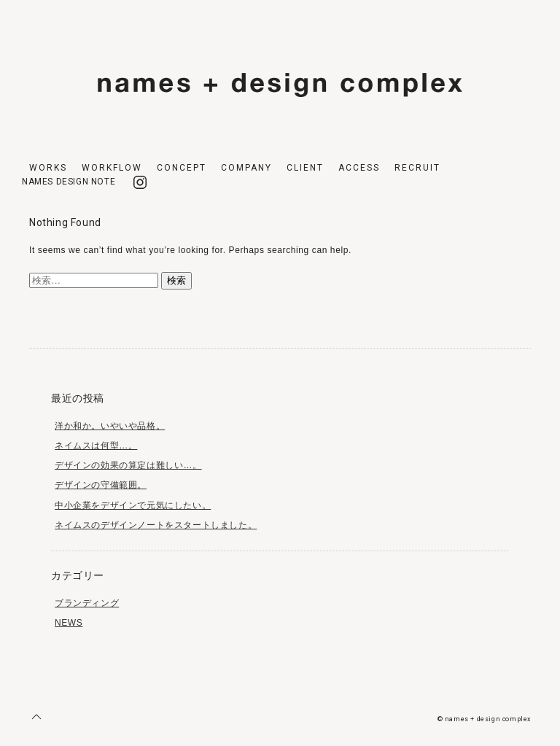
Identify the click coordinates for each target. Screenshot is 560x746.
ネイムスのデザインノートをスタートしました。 (156, 525)
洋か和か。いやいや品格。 (110, 426)
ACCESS (359, 168)
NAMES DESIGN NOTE (69, 182)
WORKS (48, 168)
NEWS (69, 623)
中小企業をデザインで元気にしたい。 (133, 505)
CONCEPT (182, 168)
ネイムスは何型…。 (96, 446)
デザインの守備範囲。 (101, 485)
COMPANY (246, 168)
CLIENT (305, 168)
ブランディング (87, 603)
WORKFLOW (112, 168)
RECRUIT (417, 168)
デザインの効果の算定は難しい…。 (128, 465)
